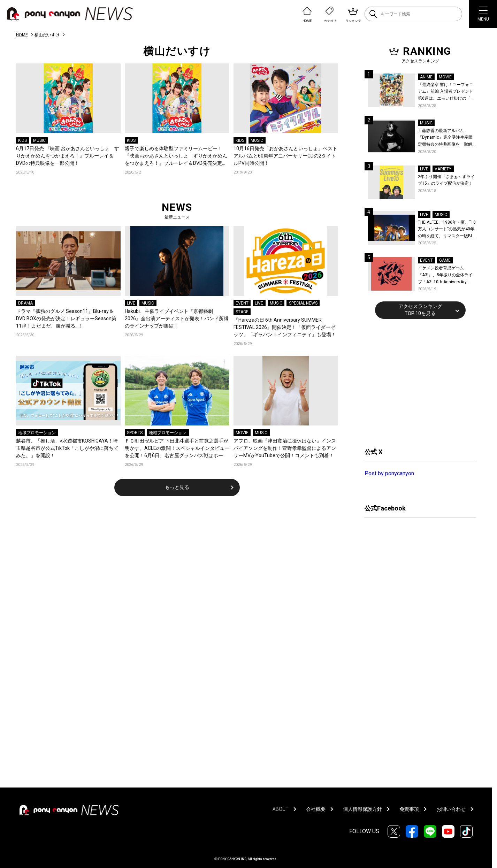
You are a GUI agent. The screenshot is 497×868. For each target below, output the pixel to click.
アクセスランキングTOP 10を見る (420, 310)
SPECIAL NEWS (303, 303)
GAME (445, 260)
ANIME (426, 77)
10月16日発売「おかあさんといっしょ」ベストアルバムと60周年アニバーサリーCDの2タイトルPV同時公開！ (285, 156)
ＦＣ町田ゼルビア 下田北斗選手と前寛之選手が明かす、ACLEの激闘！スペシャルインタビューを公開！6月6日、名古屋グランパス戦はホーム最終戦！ (177, 449)
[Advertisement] (417, 382)
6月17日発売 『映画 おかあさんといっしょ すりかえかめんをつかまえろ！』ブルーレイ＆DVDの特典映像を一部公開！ (68, 156)
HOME (22, 35)
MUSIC (39, 140)
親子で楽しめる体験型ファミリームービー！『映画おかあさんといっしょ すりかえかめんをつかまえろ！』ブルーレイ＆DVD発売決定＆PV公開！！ (176, 156)
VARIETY (443, 169)
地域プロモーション (37, 433)
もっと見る (177, 487)
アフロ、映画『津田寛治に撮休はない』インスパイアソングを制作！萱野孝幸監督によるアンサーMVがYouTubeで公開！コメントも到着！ (285, 448)
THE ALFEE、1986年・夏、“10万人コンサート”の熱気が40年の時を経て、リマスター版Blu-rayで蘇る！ (447, 230)
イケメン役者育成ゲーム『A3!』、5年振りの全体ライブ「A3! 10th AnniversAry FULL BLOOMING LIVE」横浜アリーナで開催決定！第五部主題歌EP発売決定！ (447, 275)
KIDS (22, 140)
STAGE (242, 312)
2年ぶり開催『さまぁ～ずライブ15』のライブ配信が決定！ (446, 180)
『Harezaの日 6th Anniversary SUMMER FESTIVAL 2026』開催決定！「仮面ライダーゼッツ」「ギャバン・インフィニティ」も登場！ (285, 327)
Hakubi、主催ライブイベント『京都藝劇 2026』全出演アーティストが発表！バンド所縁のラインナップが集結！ (177, 318)
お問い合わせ (451, 809)
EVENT (242, 303)
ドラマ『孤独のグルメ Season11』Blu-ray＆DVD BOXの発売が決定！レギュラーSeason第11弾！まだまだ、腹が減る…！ (66, 318)
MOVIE (242, 433)
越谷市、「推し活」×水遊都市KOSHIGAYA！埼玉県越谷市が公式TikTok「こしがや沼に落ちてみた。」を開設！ (67, 448)
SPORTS (135, 433)
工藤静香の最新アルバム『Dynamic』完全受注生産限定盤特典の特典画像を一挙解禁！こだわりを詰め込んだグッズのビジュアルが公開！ (445, 138)
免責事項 (409, 809)
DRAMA (25, 303)
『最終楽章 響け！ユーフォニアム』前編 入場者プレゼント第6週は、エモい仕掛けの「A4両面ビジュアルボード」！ (447, 92)
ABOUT (281, 809)
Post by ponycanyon (389, 473)
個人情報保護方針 (362, 809)
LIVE (131, 303)
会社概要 (316, 809)
